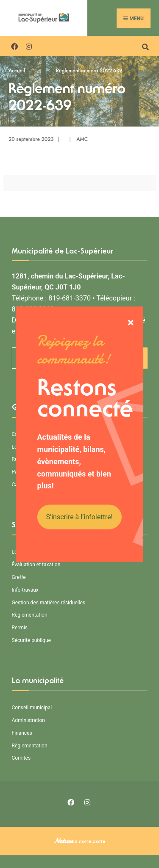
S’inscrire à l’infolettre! (79, 517)
